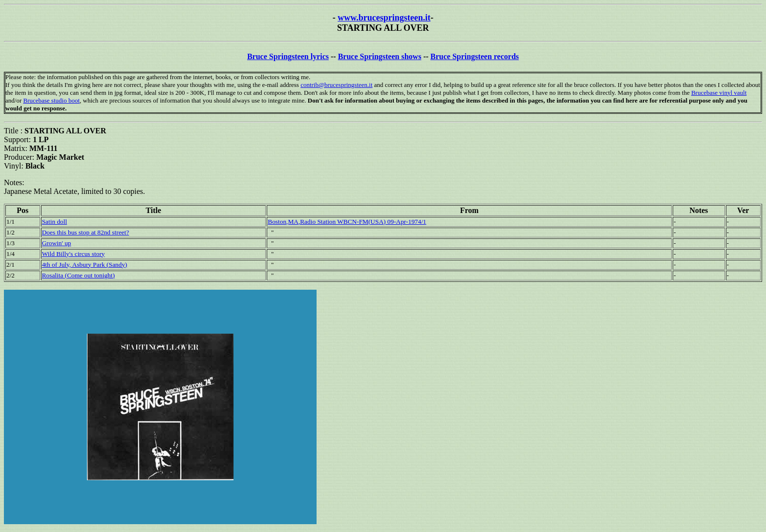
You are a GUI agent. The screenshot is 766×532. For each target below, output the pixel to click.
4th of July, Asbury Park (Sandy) (85, 265)
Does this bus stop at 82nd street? (85, 232)
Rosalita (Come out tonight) (78, 275)
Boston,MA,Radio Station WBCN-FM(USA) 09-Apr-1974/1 (347, 222)
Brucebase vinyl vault (719, 93)
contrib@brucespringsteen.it (336, 85)
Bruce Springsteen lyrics (288, 56)
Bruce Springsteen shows (380, 56)
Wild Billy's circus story (74, 254)
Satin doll (54, 222)
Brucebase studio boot (51, 100)
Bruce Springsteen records (475, 56)
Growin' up (57, 243)
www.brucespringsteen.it (384, 18)
